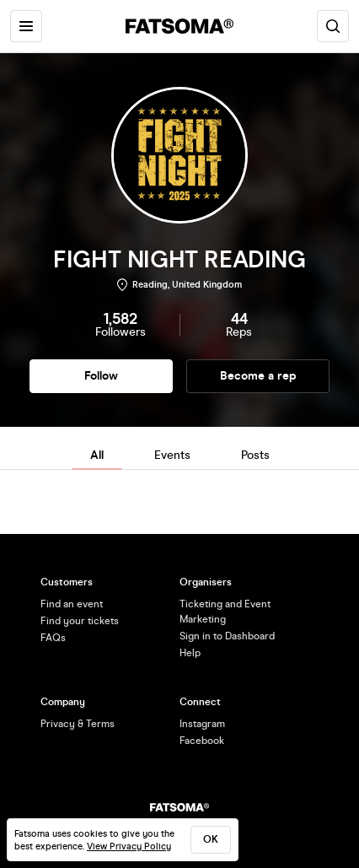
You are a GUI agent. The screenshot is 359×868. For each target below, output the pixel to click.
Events (172, 455)
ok (211, 839)
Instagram (202, 724)
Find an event (72, 604)
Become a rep (258, 376)
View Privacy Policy (129, 846)
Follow (101, 376)
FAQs (53, 638)
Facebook (202, 741)
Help (190, 653)
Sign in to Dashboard (227, 636)
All (97, 455)
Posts (255, 455)
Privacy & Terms (78, 724)
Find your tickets (80, 621)
